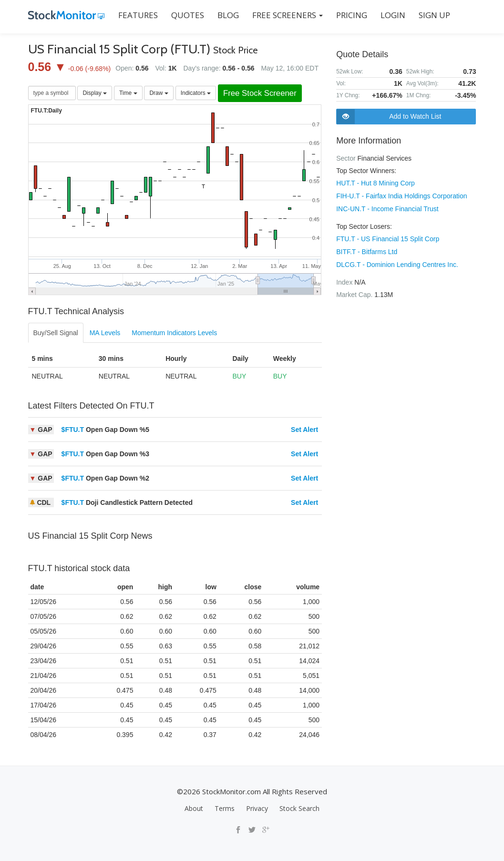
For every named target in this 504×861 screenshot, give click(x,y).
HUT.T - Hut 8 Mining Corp (375, 183)
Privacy (257, 808)
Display (95, 93)
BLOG (228, 15)
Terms (225, 808)
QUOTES (188, 15)
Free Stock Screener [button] (260, 93)
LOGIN (393, 15)
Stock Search (299, 808)
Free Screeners (288, 15)
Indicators (196, 93)
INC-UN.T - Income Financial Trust (387, 208)
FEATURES (138, 15)
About (194, 808)
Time (128, 93)
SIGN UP (434, 15)
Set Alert (304, 430)
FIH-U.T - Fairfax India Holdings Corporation (401, 195)
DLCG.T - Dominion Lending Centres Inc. (397, 262)
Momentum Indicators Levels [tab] (174, 333)
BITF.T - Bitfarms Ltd (367, 250)
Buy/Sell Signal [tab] (56, 333)
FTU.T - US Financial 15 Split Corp (388, 237)
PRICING (352, 15)
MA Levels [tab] (105, 333)
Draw (159, 93)
